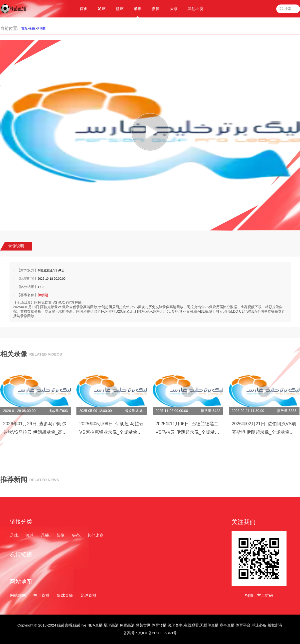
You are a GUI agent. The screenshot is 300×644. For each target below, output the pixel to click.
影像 (60, 535)
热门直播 (41, 595)
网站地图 (18, 595)
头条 (76, 535)
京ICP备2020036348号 (157, 633)
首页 (24, 28)
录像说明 (16, 246)
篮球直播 (65, 595)
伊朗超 (41, 28)
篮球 (29, 535)
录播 (32, 28)
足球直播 (88, 595)
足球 (14, 535)
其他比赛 (95, 535)
